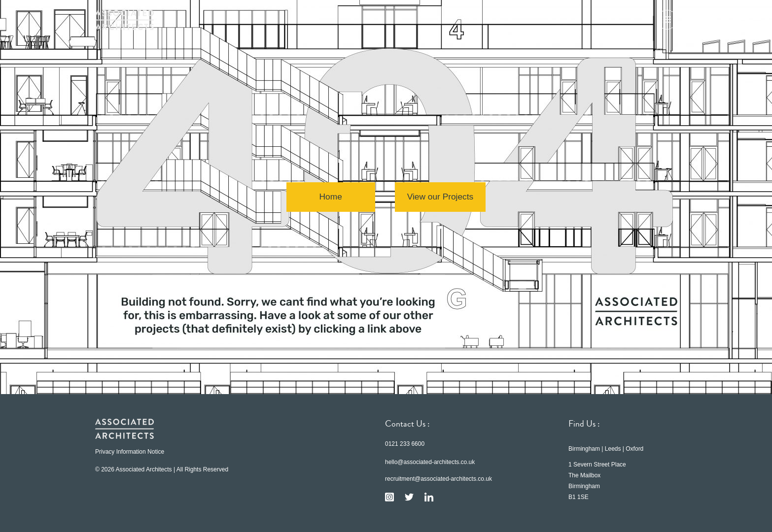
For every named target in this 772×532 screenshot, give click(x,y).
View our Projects (440, 197)
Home (329, 197)
